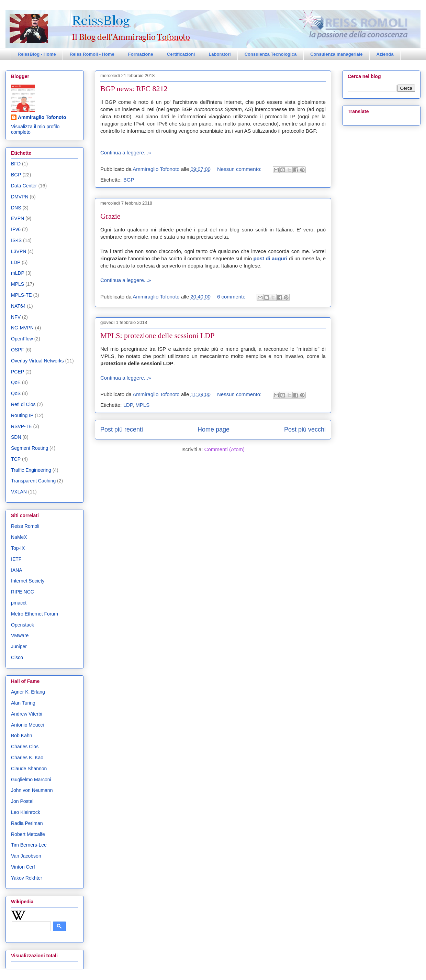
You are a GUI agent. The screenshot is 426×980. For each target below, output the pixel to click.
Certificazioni (181, 54)
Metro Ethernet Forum (35, 614)
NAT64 (18, 306)
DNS (16, 208)
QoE (16, 382)
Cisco (17, 657)
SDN (16, 437)
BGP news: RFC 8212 (134, 89)
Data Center (24, 186)
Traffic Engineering (31, 470)
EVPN (18, 218)
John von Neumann (32, 790)
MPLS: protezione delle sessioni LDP (157, 335)
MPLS (142, 405)
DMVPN (20, 197)
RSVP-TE (21, 426)
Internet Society (28, 581)
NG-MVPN (22, 328)
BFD (16, 164)
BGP (129, 180)
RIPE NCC (23, 592)
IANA (17, 570)
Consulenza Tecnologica (271, 54)
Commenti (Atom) (225, 449)
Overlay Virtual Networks (37, 361)
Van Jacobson (26, 856)
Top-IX (18, 548)
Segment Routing (30, 448)
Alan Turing (23, 703)
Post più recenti (122, 429)
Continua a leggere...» (126, 153)
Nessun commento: (240, 169)
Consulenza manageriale (336, 54)
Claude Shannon (29, 769)
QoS (16, 393)
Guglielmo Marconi (31, 780)
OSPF (18, 350)
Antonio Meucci (27, 725)
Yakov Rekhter (27, 878)
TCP (16, 459)
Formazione (141, 54)
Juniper (19, 646)
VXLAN (19, 492)
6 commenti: (232, 297)
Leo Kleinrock (26, 812)
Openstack (23, 625)
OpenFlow (22, 339)
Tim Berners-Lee (29, 845)
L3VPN (19, 251)
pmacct (19, 603)
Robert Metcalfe (28, 834)
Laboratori (220, 54)
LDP (128, 405)
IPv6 (16, 229)
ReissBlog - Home (37, 54)
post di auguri (270, 258)
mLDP (18, 273)
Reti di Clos (23, 404)
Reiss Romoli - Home (92, 54)
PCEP (18, 372)
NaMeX (19, 537)
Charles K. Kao (27, 758)
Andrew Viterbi (27, 714)
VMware (20, 635)
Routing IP (22, 415)
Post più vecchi (305, 429)
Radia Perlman (27, 823)
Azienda (385, 54)
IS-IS (16, 240)
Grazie (110, 216)
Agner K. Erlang (28, 692)
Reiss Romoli (25, 526)
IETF (16, 559)
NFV (16, 317)
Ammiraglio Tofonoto (42, 117)
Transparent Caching (33, 481)
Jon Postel (22, 801)
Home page (214, 429)
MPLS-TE (21, 295)
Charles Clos (25, 747)
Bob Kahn (22, 736)
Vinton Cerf (23, 867)
